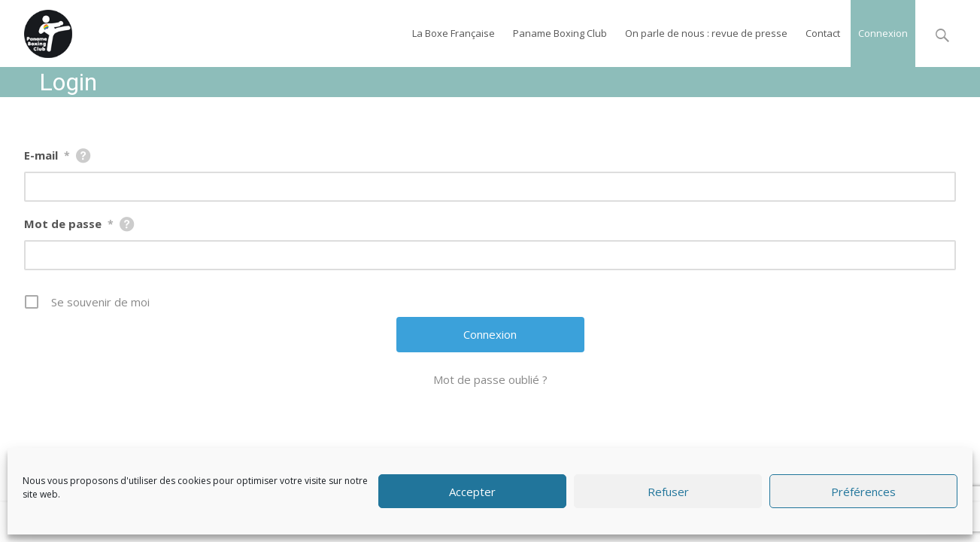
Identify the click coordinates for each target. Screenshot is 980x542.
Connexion (883, 33)
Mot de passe (69, 224)
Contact (823, 33)
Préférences (863, 492)
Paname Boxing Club (560, 33)
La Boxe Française (454, 33)
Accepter (472, 492)
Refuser (668, 492)
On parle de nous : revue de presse (706, 33)
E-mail (47, 155)
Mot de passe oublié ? (490, 379)
